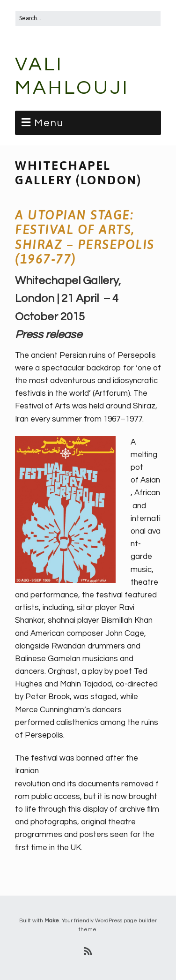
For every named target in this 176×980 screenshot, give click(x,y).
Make (52, 921)
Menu (49, 123)
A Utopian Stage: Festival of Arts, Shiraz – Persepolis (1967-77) (85, 237)
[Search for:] (88, 19)
